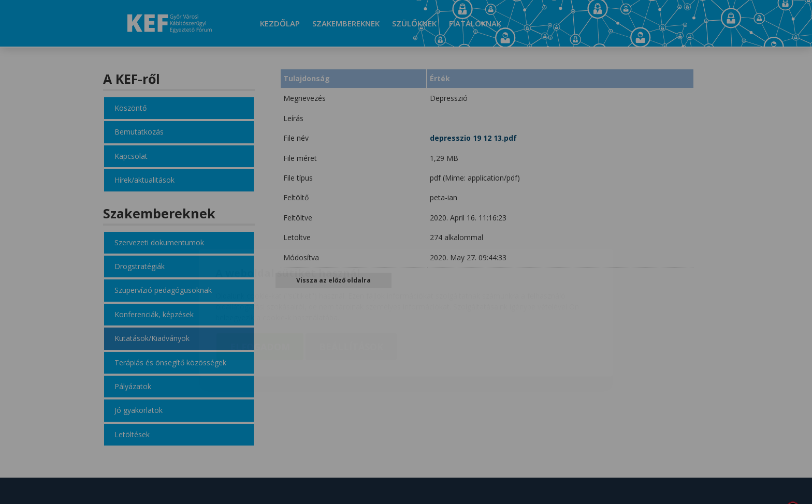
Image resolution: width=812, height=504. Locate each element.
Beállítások (351, 286)
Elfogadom (260, 286)
